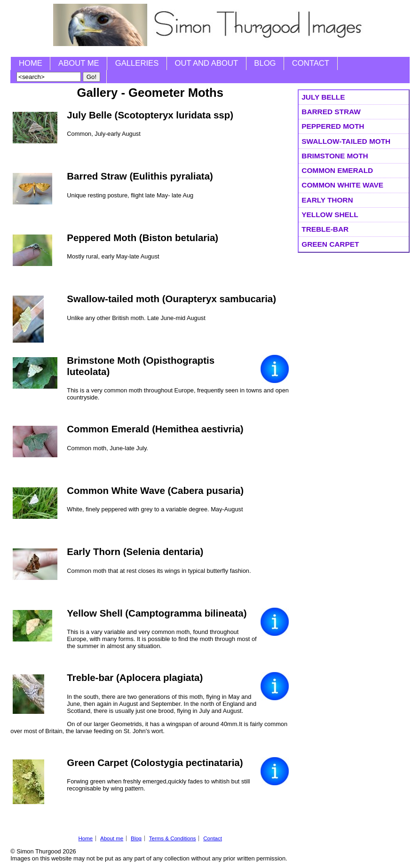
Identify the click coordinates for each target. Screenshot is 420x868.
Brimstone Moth (335, 156)
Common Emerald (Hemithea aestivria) (155, 429)
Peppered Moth (333, 126)
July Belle (323, 97)
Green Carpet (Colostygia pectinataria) (155, 762)
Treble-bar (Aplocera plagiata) (135, 677)
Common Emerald (337, 170)
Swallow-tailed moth (346, 141)
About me (79, 63)
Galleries (137, 63)
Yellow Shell (330, 215)
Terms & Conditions (173, 838)
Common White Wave (342, 185)
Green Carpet (330, 244)
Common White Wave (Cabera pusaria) (155, 490)
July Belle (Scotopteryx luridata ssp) (150, 115)
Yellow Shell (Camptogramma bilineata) (157, 613)
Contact (311, 63)
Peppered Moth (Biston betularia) (143, 238)
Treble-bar (325, 229)
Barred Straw (331, 112)
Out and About (207, 63)
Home (31, 63)
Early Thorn (327, 200)
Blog (265, 63)
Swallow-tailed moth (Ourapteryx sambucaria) (171, 299)
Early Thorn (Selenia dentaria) (135, 551)
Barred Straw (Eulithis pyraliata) (140, 176)
